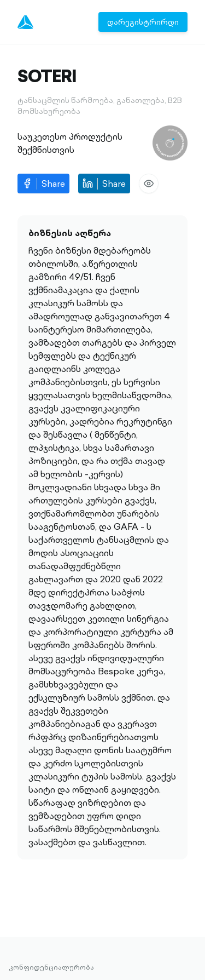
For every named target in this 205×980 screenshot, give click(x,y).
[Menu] (25, 22)
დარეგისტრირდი (143, 22)
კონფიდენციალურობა (51, 967)
